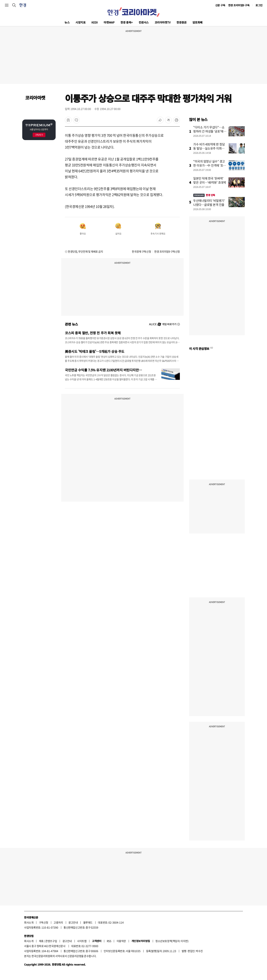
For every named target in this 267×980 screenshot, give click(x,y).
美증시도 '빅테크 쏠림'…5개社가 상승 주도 (95, 351)
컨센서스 (144, 22)
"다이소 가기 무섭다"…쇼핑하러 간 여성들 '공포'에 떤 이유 (209, 131)
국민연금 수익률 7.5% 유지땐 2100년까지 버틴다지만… (103, 370)
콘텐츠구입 (51, 941)
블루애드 (88, 922)
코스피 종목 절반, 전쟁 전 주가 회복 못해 (93, 333)
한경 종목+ (127, 22)
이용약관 (121, 941)
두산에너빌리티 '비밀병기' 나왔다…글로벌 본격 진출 (209, 203)
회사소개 (29, 922)
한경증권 (182, 22)
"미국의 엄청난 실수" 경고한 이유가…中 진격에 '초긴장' (210, 165)
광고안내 (73, 922)
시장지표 (80, 22)
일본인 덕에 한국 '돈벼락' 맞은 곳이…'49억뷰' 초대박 (210, 180)
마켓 (109, 22)
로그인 (259, 5)
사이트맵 (82, 941)
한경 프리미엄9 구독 (239, 5)
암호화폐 (197, 22)
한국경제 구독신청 (141, 251)
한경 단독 (204, 195)
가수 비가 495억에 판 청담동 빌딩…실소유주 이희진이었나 (209, 148)
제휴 (41, 941)
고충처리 (58, 922)
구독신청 (44, 922)
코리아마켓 (163, 22)
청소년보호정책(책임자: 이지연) (172, 941)
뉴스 (67, 22)
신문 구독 (220, 5)
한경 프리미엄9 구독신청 (167, 251)
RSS (109, 941)
